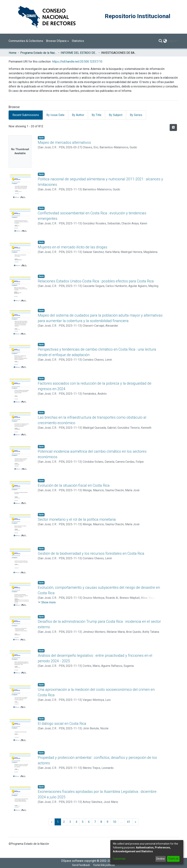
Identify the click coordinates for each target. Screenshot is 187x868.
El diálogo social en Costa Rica (62, 724)
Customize (119, 859)
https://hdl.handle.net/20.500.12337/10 (77, 62)
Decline (161, 859)
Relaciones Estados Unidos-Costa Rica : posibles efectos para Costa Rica (96, 281)
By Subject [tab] (116, 115)
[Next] (136, 822)
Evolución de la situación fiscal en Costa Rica (74, 485)
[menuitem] (57, 41)
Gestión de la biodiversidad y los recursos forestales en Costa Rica (91, 553)
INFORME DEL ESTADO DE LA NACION (79, 53)
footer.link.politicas (104, 865)
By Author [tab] (78, 115)
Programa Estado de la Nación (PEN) (39, 53)
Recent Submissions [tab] (26, 115)
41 (129, 822)
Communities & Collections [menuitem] (26, 41)
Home (13, 53)
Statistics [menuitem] (78, 41)
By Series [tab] (136, 115)
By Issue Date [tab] (55, 115)
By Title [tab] (97, 115)
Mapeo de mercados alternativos (64, 142)
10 (115, 822)
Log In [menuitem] (172, 41)
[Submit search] (161, 41)
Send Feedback (81, 865)
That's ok (173, 859)
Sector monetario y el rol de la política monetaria (77, 519)
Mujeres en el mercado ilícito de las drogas (72, 247)
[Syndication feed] (173, 127)
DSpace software (72, 861)
